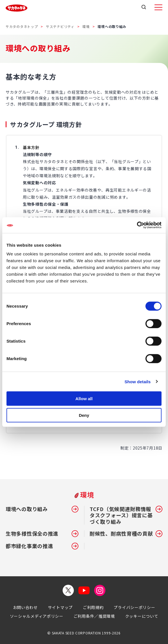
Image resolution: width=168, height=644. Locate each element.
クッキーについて (142, 616)
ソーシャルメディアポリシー (37, 616)
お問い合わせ (25, 607)
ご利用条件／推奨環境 (94, 616)
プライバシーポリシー (134, 607)
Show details (138, 381)
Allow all (84, 399)
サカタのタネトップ (22, 26)
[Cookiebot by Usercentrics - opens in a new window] (137, 225)
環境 (86, 26)
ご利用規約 (93, 607)
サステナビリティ (60, 26)
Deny (84, 415)
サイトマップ (60, 607)
